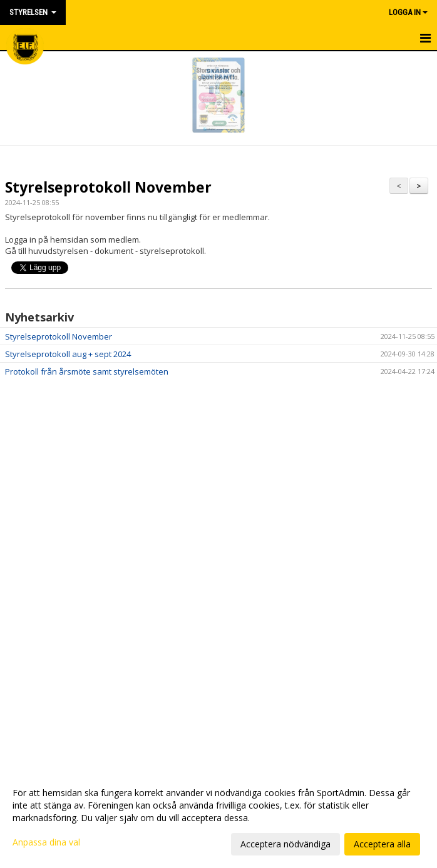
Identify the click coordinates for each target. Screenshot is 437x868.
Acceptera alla (382, 844)
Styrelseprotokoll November (108, 187)
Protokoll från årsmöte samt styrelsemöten (87, 371)
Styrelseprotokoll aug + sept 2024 (68, 354)
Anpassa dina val (46, 842)
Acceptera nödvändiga (285, 844)
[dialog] (218, 818)
